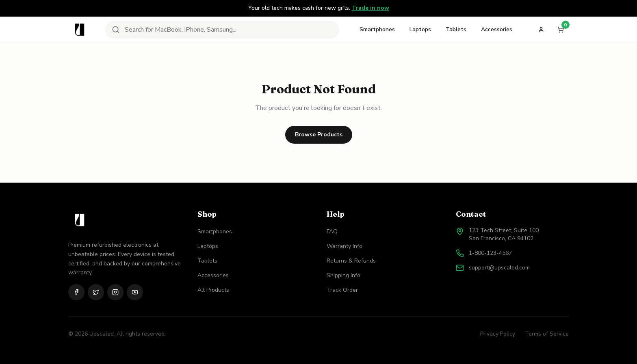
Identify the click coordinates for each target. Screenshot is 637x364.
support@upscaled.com (499, 268)
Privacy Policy (498, 334)
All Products (213, 290)
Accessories (497, 29)
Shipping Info (343, 275)
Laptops (420, 29)
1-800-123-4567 (490, 253)
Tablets (456, 29)
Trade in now (370, 8)
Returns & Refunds (351, 261)
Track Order (342, 290)
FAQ (332, 232)
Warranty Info (344, 246)
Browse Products (319, 135)
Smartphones (377, 29)
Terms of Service (547, 334)
